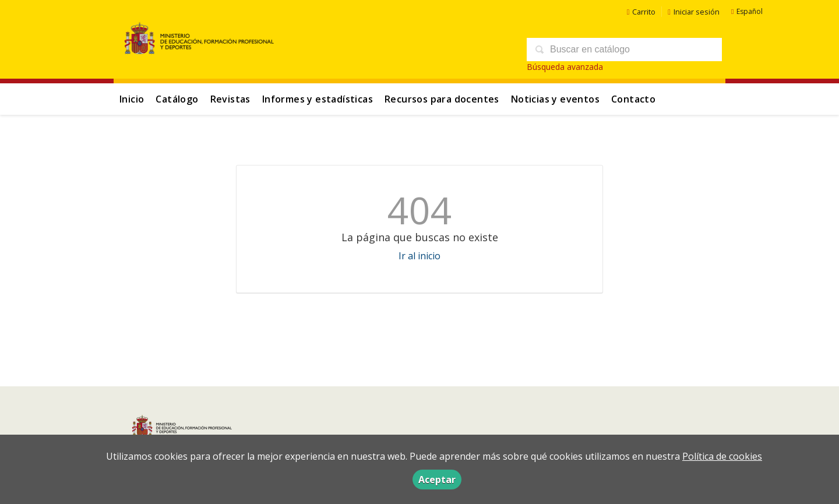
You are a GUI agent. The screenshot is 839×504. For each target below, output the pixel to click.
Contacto (633, 99)
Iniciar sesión (694, 12)
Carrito (641, 12)
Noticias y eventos (555, 99)
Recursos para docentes (442, 99)
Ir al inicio (419, 256)
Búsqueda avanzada (565, 67)
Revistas (230, 99)
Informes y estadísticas (318, 99)
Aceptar (437, 480)
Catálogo (177, 99)
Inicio (132, 99)
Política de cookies (722, 456)
